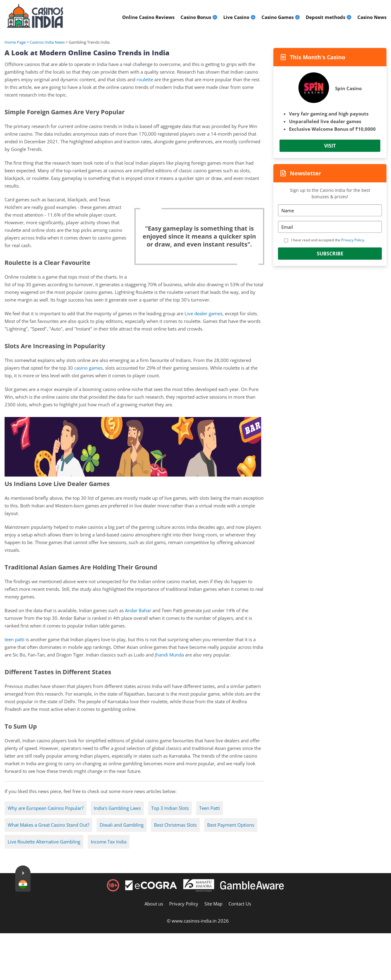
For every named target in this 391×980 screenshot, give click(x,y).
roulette (145, 79)
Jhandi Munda (169, 655)
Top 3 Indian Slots (170, 808)
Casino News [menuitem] (372, 17)
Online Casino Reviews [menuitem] (148, 17)
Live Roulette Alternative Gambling (44, 842)
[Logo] (35, 16)
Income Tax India (109, 842)
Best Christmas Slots (175, 825)
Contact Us (240, 904)
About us (154, 904)
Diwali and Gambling (122, 825)
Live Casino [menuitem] (236, 17)
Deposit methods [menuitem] (325, 17)
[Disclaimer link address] (151, 888)
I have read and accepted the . (328, 240)
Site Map (213, 904)
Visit (330, 146)
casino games (88, 368)
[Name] (330, 210)
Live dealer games (203, 313)
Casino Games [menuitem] (278, 17)
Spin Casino (348, 88)
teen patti (15, 639)
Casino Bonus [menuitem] (196, 17)
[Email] (330, 227)
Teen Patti (210, 808)
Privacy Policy (353, 240)
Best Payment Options (231, 825)
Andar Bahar (138, 610)
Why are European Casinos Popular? (46, 808)
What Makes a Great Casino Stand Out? (48, 825)
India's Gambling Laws (117, 808)
